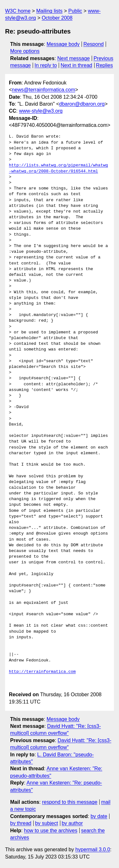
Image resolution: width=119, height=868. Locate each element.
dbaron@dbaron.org (82, 104)
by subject (47, 823)
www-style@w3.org (41, 111)
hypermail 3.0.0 (93, 849)
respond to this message (69, 802)
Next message (74, 58)
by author (72, 823)
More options (25, 51)
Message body (63, 44)
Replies (104, 65)
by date (99, 816)
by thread (21, 823)
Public (75, 11)
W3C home (18, 11)
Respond (94, 44)
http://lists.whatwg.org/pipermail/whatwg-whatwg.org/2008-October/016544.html (58, 168)
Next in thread (76, 65)
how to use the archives (51, 831)
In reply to (46, 65)
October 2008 (57, 18)
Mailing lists (49, 11)
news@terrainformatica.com (43, 90)
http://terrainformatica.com (42, 672)
